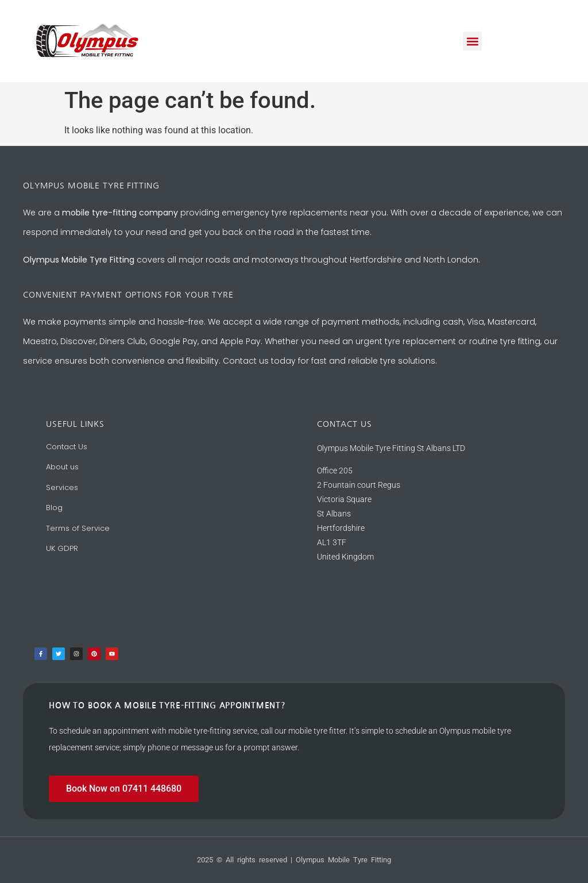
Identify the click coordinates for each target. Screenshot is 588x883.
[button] (472, 41)
